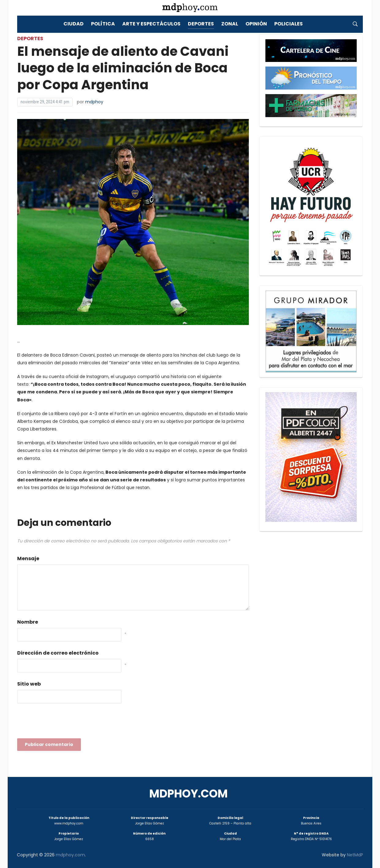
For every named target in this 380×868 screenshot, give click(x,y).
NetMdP (355, 855)
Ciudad (74, 24)
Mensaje (28, 558)
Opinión (256, 24)
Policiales (289, 24)
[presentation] (64, 723)
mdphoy (94, 102)
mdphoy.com (188, 794)
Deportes (201, 24)
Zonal (230, 24)
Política (103, 24)
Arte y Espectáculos (151, 24)
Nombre (28, 622)
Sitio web (29, 684)
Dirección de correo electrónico (58, 653)
